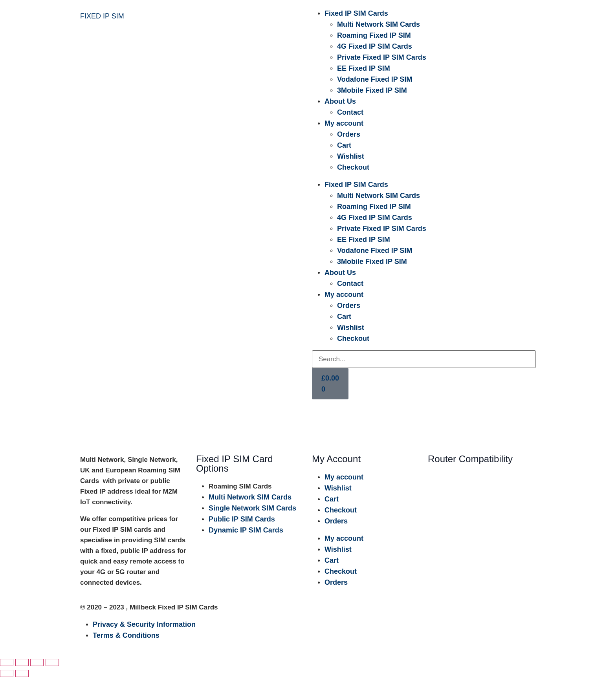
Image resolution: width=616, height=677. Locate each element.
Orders (349, 134)
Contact (350, 112)
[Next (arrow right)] (22, 673)
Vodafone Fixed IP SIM (375, 79)
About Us (340, 101)
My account (344, 123)
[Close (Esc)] (52, 662)
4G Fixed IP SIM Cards (375, 46)
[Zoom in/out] (7, 662)
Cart (344, 145)
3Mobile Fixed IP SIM (372, 90)
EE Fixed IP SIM (364, 68)
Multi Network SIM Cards (379, 24)
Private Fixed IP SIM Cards (382, 57)
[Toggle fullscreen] (22, 662)
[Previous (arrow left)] (7, 673)
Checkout (353, 167)
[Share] (37, 662)
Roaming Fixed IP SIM (374, 35)
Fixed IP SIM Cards (356, 13)
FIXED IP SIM (102, 16)
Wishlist (351, 156)
